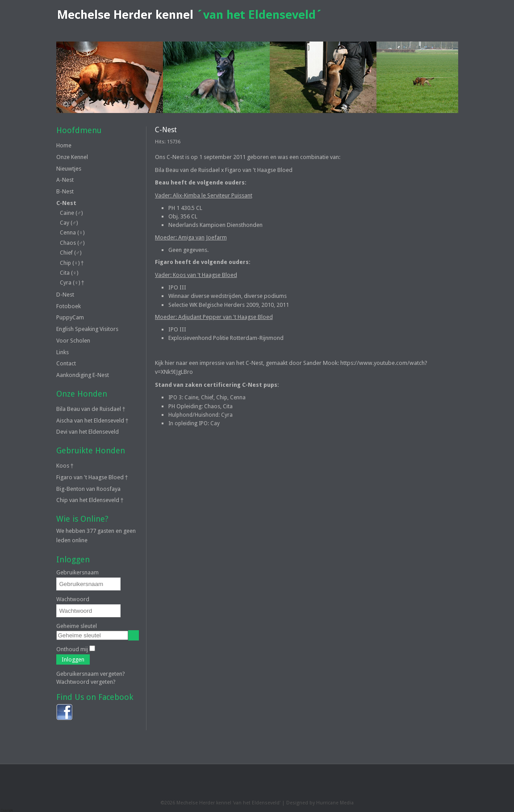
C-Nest (66, 203)
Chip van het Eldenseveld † (90, 500)
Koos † (65, 466)
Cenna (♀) (72, 233)
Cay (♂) (69, 223)
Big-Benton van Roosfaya (88, 489)
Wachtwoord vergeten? (86, 682)
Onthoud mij (72, 649)
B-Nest (65, 191)
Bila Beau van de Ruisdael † (91, 409)
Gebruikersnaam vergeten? (91, 674)
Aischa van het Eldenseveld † (92, 421)
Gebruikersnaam (77, 572)
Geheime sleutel (77, 626)
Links (63, 352)
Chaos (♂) (72, 243)
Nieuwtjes (69, 169)
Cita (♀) (69, 273)
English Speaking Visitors (87, 329)
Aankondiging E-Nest (83, 375)
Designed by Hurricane (313, 803)
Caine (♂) (71, 213)
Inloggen (73, 659)
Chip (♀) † (72, 263)
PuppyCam (70, 317)
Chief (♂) (71, 253)
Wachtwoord (73, 599)
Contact (66, 363)
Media (347, 803)
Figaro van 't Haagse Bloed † (92, 477)
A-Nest (65, 180)
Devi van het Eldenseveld (88, 432)
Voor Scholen (73, 341)
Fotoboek (69, 306)
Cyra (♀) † (72, 283)
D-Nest (65, 295)
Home (64, 145)
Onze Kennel (72, 157)
